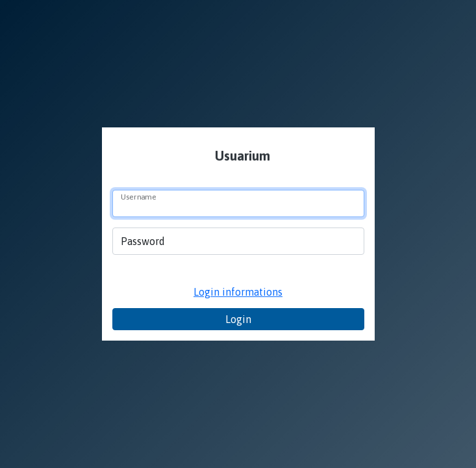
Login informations (238, 292)
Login (238, 319)
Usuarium (241, 156)
